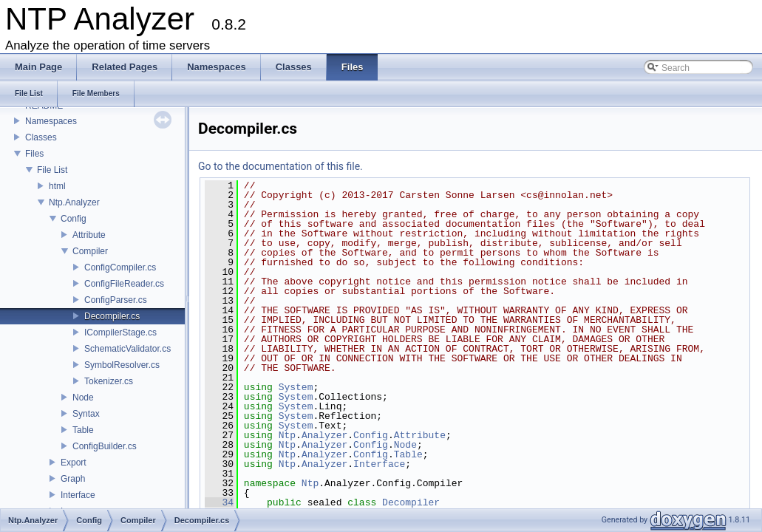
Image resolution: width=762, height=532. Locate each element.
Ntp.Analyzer (74, 202)
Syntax (86, 414)
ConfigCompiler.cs (120, 267)
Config (74, 219)
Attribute (89, 235)
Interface (78, 495)
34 (219, 502)
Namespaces (51, 121)
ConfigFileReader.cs (124, 284)
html (57, 186)
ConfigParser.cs (116, 300)
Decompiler (411, 502)
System (296, 387)
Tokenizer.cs (109, 381)
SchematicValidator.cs (127, 349)
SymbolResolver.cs (122, 365)
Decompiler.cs (112, 316)
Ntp (287, 435)
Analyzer (324, 435)
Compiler (90, 251)
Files (34, 154)
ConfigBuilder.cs (105, 446)
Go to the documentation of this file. (280, 166)
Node (83, 398)
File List (52, 170)
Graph (73, 479)
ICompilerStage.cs (120, 332)
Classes (41, 137)
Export (74, 463)
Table (83, 430)
